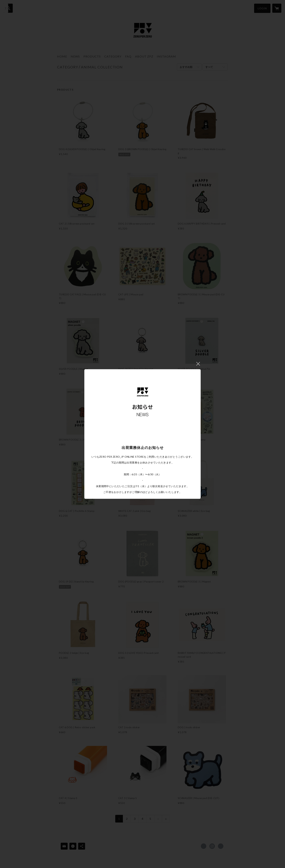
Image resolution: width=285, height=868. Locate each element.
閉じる (198, 364)
